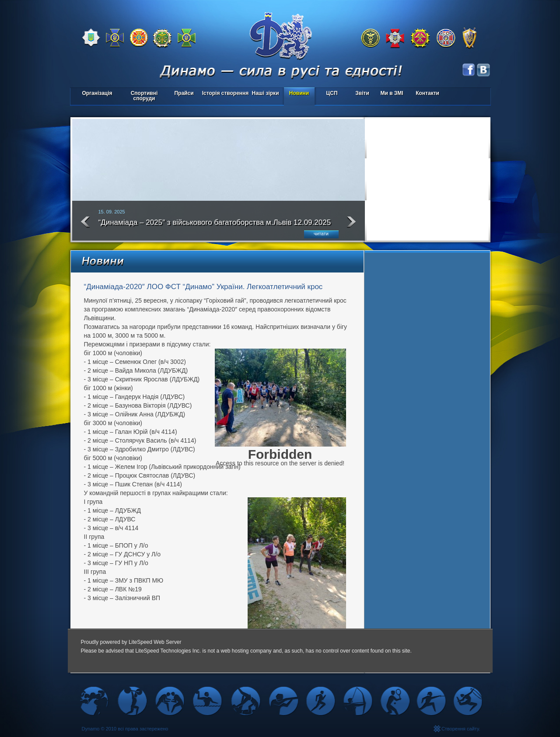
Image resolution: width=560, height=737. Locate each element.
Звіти (362, 93)
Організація (97, 93)
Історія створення (226, 93)
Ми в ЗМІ (392, 93)
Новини (299, 93)
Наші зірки (264, 94)
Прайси (184, 93)
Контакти (427, 93)
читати (321, 234)
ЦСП (330, 94)
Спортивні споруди (144, 96)
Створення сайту (460, 729)
